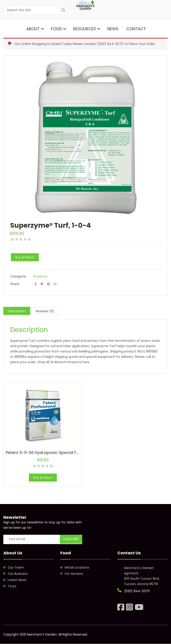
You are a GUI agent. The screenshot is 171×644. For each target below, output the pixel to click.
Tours (12, 586)
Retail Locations (77, 567)
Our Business (18, 574)
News (113, 29)
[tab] (17, 311)
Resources (87, 29)
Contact (135, 29)
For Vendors (74, 574)
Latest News (17, 580)
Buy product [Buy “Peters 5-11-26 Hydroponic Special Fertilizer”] (43, 478)
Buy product (25, 257)
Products (40, 276)
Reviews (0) (45, 311)
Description (17, 311)
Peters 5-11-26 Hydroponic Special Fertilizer (48, 453)
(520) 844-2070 (110, 44)
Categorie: (18, 276)
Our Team (16, 567)
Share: (15, 284)
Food (59, 29)
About (35, 29)
